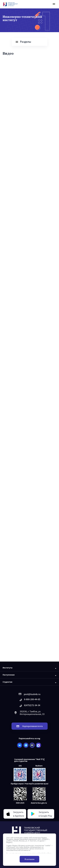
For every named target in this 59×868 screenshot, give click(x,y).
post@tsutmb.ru (30, 694)
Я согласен (29, 859)
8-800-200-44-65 (30, 700)
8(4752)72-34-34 (30, 706)
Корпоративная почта (30, 726)
